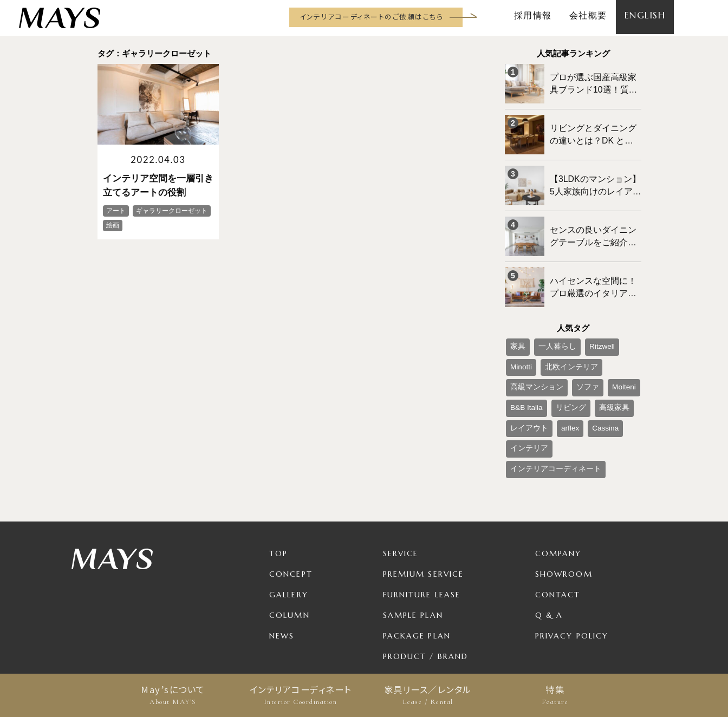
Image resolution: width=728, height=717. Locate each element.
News (282, 578)
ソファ (519, 360)
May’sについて (173, 695)
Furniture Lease (422, 537)
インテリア (560, 395)
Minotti (619, 324)
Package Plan (417, 578)
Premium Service (424, 517)
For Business (414, 620)
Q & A (549, 558)
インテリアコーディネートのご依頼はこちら (371, 17)
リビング (623, 360)
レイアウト (562, 377)
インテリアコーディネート (300, 695)
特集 (555, 695)
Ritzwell (587, 324)
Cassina (521, 395)
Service (401, 496)
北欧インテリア (532, 342)
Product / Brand (426, 599)
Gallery (289, 537)
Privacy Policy (572, 578)
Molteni (550, 360)
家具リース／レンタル (428, 695)
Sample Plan (413, 558)
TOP (278, 496)
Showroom (564, 517)
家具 (516, 324)
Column (290, 558)
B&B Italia (585, 360)
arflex (597, 377)
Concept (291, 517)
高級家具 (522, 377)
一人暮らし (549, 324)
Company (558, 496)
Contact (558, 537)
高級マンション (588, 342)
